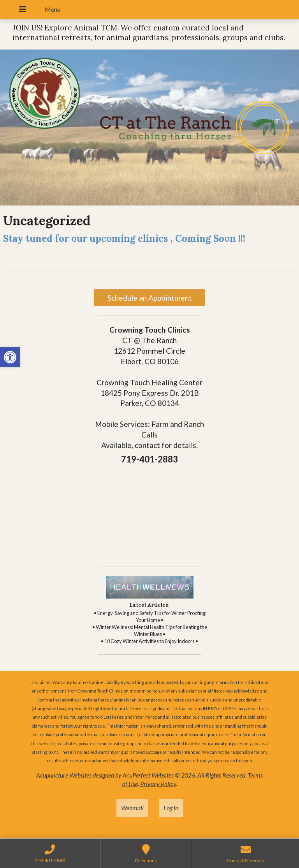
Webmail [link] (132, 808)
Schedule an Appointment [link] (150, 298)
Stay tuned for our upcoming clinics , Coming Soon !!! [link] (124, 238)
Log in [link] (171, 808)
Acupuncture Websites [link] (64, 775)
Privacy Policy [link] (158, 784)
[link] (10, 357)
